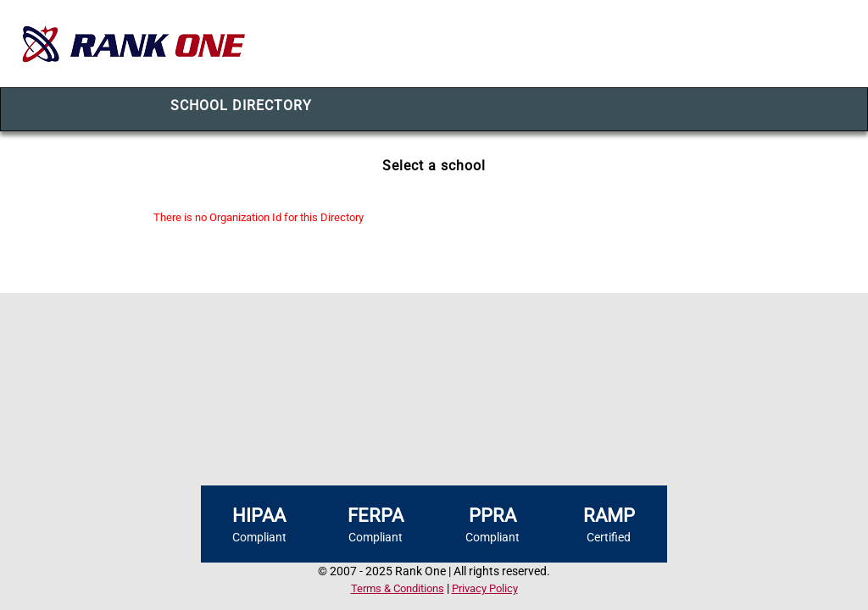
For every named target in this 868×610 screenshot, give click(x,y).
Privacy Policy (485, 588)
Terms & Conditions (398, 588)
